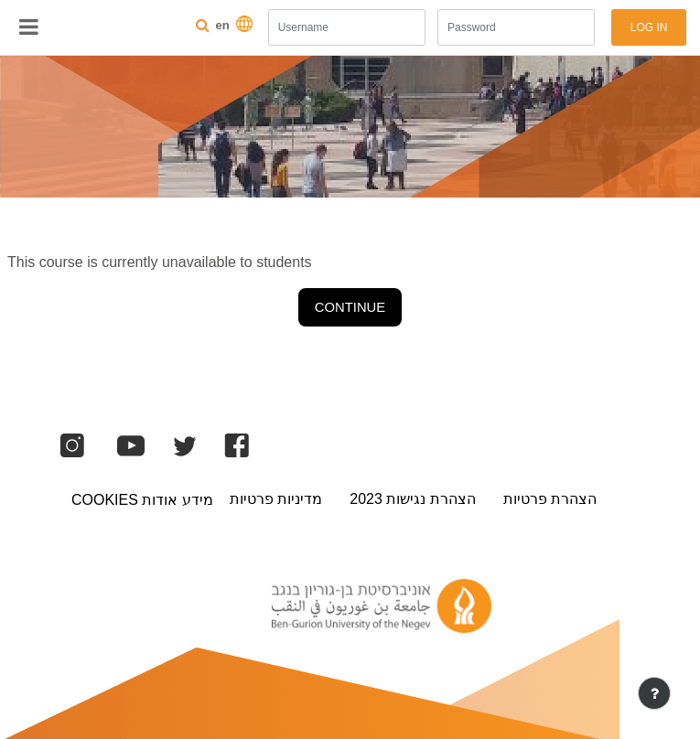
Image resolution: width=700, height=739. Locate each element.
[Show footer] (654, 693)
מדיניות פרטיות (276, 499)
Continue (350, 307)
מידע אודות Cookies (142, 500)
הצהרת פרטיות (550, 499)
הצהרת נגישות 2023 (412, 499)
